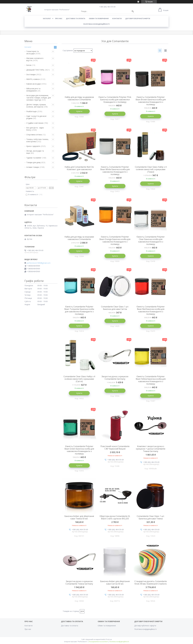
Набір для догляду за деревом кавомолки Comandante (79, 98)
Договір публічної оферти (138, 18)
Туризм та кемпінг (34, 158)
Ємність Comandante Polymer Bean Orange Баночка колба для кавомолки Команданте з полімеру (115, 240)
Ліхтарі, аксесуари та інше (35, 152)
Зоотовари (31, 74)
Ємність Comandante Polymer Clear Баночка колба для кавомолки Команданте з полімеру (151, 240)
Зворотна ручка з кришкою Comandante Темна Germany (79, 583)
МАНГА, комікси (33, 79)
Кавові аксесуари (34, 84)
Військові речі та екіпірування (33, 90)
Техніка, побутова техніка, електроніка (37, 140)
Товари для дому (33, 162)
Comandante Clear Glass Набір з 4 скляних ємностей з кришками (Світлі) (79, 379)
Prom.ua (109, 639)
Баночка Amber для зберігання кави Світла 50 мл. (115, 583)
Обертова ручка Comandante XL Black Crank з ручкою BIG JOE (115, 517)
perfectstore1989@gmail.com (39, 263)
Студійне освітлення (35, 123)
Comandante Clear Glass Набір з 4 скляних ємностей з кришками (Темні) (151, 169)
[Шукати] (133, 11)
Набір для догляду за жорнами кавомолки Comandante (79, 238)
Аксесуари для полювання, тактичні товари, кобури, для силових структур (39, 98)
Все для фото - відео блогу (35, 129)
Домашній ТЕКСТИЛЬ (35, 70)
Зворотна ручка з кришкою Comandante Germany (115, 378)
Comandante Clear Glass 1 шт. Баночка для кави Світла (115, 308)
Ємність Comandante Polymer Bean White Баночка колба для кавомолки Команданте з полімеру (115, 171)
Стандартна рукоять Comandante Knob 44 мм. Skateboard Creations (151, 583)
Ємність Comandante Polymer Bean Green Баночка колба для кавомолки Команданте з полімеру (79, 450)
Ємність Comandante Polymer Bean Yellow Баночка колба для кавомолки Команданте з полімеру (151, 380)
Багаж (29, 65)
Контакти (117, 18)
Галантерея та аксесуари (32, 52)
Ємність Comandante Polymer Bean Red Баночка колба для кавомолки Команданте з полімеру (151, 310)
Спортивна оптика (34, 135)
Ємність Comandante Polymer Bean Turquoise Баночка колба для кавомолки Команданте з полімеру (79, 310)
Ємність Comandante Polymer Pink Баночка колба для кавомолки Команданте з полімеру (115, 100)
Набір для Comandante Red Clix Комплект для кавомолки (79, 168)
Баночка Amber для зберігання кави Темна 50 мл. (79, 517)
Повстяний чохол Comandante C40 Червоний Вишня (115, 448)
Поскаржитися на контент (98, 642)
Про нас (59, 18)
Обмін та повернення (99, 18)
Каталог (47, 18)
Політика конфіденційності (96, 24)
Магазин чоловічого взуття (35, 59)
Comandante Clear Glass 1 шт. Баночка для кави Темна (151, 517)
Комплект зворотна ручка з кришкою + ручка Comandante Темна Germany (151, 449)
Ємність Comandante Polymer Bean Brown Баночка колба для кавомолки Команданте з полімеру (151, 101)
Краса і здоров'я (33, 146)
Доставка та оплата (76, 18)
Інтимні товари (33, 167)
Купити (79, 111)
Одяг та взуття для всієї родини (36, 117)
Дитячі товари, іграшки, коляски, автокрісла (36, 106)
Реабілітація (31, 111)
